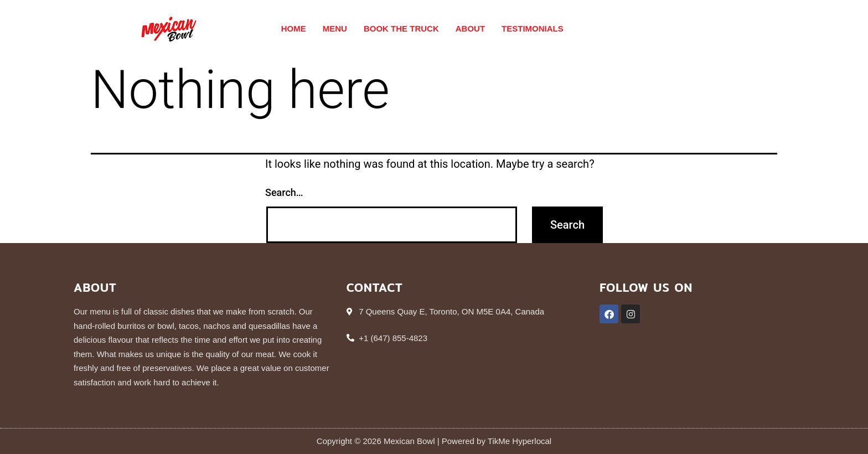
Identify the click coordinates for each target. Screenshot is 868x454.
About (470, 29)
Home (294, 29)
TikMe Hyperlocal (518, 441)
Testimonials (533, 29)
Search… (284, 192)
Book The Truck (401, 29)
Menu (335, 29)
